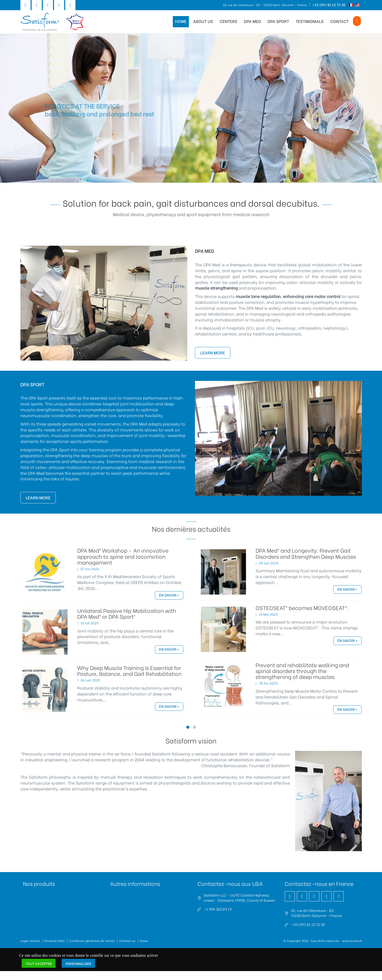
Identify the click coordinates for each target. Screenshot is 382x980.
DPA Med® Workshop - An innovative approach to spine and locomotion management (123, 556)
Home (181, 21)
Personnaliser (78, 963)
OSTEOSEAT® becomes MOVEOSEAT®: (302, 608)
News (144, 941)
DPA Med (252, 21)
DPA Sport (278, 21)
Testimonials (310, 21)
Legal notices (30, 941)
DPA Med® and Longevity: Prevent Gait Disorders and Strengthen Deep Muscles (306, 553)
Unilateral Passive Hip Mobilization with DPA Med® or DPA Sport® (127, 613)
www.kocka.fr (352, 941)
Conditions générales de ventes (92, 941)
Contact (339, 21)
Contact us (127, 941)
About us (203, 21)
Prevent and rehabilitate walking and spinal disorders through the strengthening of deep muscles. (302, 671)
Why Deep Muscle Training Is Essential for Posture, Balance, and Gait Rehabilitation (129, 671)
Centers (228, 21)
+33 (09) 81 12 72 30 (329, 4)
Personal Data (54, 941)
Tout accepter (39, 963)
